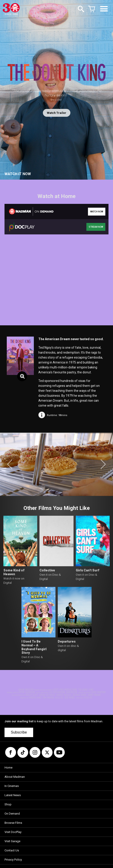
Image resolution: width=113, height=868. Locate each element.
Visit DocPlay (13, 832)
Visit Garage (12, 841)
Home (8, 768)
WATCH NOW (97, 212)
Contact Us (12, 850)
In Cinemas (12, 786)
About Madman (15, 777)
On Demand (12, 814)
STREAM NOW (96, 227)
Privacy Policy (13, 860)
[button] (10, 464)
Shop (8, 804)
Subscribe (19, 732)
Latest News (13, 795)
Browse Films (13, 823)
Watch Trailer (57, 113)
